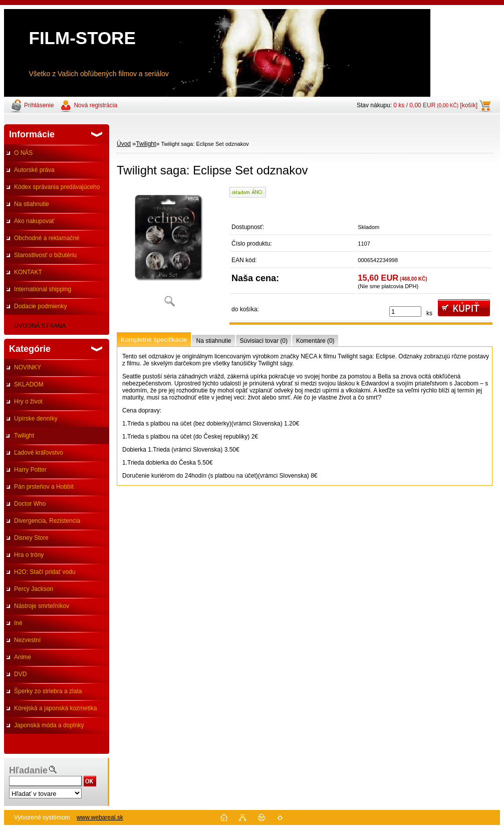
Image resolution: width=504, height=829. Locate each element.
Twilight (24, 436)
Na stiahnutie (32, 204)
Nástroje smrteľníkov (42, 606)
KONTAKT (28, 272)
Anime (23, 657)
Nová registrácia (95, 105)
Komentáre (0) (315, 341)
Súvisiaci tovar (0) (264, 341)
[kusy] (405, 312)
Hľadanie (28, 770)
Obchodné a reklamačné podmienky (42, 241)
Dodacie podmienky (40, 306)
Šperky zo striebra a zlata (48, 691)
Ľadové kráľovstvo (39, 453)
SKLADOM (29, 384)
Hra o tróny (29, 555)
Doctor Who (30, 504)
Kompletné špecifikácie (154, 340)
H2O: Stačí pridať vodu (45, 572)
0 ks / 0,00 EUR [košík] (435, 105)
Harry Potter (30, 470)
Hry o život (28, 401)
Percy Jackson (34, 589)
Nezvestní (27, 640)
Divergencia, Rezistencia (47, 521)
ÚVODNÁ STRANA (40, 326)
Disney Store (31, 538)
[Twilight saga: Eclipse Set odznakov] (169, 250)
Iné (18, 623)
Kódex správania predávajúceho (57, 187)
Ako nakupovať (34, 221)
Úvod (124, 144)
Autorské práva (34, 170)
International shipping (43, 289)
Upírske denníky (36, 419)
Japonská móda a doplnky (49, 725)
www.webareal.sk (100, 817)
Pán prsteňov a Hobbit (44, 487)
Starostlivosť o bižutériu (45, 255)
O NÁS (23, 153)
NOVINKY (28, 367)
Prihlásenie (39, 105)
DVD (20, 674)
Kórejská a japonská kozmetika (55, 708)
